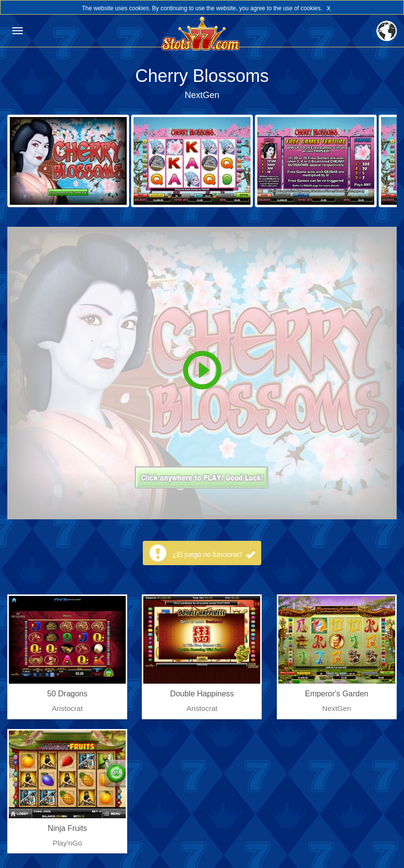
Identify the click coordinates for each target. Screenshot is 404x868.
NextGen (202, 95)
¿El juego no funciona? (214, 554)
